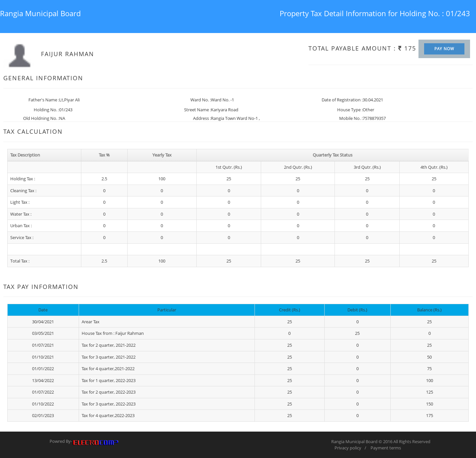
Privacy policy (348, 448)
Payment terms (386, 448)
